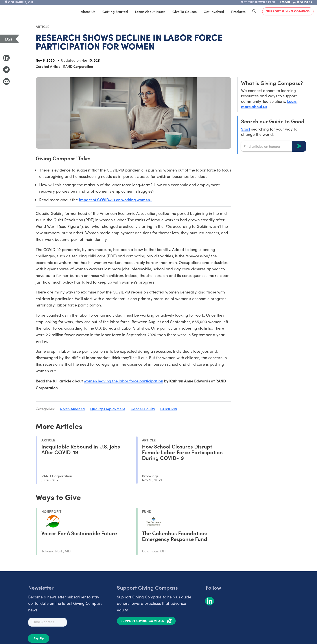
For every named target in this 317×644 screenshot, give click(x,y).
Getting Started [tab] (115, 11)
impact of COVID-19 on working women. (116, 200)
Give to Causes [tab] (184, 11)
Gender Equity (143, 409)
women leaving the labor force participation (123, 381)
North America (73, 409)
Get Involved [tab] (214, 11)
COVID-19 (169, 409)
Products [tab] (238, 11)
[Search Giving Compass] (254, 11)
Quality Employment (108, 409)
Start (245, 129)
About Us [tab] (88, 11)
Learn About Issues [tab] (150, 11)
